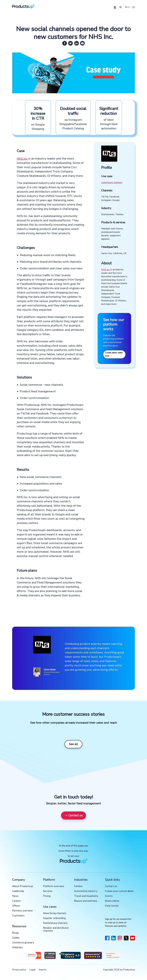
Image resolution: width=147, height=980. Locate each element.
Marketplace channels (55, 923)
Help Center (112, 906)
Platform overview (53, 886)
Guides (16, 938)
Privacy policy (19, 970)
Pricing (47, 896)
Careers (16, 901)
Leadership (18, 891)
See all (73, 744)
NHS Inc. (22, 159)
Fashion (78, 886)
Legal (32, 970)
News (15, 896)
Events (109, 896)
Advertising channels (112, 182)
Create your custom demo (119, 891)
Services (48, 891)
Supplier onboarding (54, 918)
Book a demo (112, 901)
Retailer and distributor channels (56, 929)
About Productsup (23, 886)
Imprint (42, 970)
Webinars (17, 948)
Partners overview (22, 911)
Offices (16, 906)
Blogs (16, 933)
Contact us (73, 815)
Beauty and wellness (86, 901)
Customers (18, 916)
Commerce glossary (23, 943)
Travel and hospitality (86, 896)
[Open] (121, 7)
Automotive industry (86, 891)
